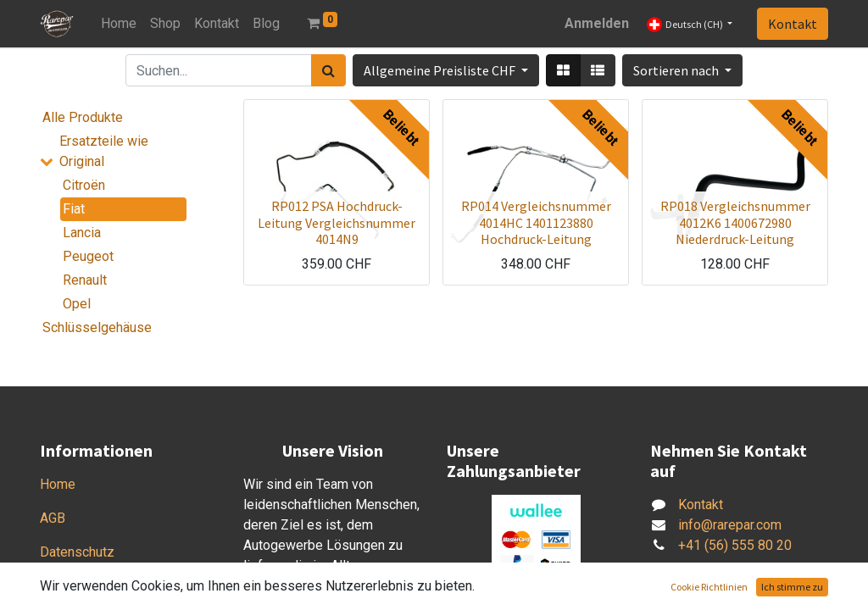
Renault (85, 280)
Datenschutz (77, 552)
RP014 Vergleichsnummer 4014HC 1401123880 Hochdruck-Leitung (536, 222)
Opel (77, 304)
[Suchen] (328, 70)
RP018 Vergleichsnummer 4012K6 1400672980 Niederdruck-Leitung (735, 222)
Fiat (74, 209)
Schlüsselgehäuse (97, 327)
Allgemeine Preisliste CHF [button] (441, 70)
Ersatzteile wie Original (104, 151)
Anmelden (597, 23)
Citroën (84, 185)
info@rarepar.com (730, 525)
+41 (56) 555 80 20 (735, 545)
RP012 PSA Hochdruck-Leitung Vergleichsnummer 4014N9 (337, 222)
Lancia (82, 233)
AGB (53, 518)
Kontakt (793, 24)
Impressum (74, 586)
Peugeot (88, 256)
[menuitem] (119, 24)
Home (58, 484)
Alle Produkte (83, 117)
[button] (682, 70)
